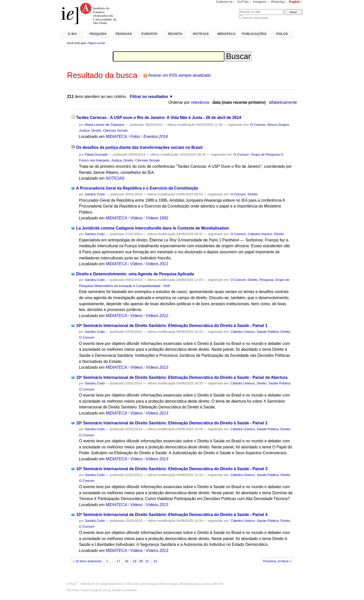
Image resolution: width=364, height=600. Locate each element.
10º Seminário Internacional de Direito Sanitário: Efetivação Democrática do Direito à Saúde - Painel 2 (172, 423)
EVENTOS (150, 34)
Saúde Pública (268, 332)
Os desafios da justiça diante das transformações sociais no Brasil (139, 147)
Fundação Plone (156, 584)
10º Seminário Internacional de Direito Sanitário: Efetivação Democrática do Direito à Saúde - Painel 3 (172, 469)
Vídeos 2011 (157, 264)
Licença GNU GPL (213, 584)
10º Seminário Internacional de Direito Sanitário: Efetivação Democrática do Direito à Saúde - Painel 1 (172, 326)
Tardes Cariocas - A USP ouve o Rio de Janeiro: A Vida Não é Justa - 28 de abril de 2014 (159, 118)
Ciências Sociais (115, 130)
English (294, 2)
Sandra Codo (95, 194)
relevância (200, 102)
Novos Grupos (278, 125)
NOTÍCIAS (201, 34)
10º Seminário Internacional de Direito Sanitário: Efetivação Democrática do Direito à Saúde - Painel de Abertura (182, 377)
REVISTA (175, 34)
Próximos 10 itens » (277, 561)
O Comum (258, 125)
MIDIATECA (226, 34)
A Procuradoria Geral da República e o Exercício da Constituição (137, 188)
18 (126, 561)
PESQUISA (98, 34)
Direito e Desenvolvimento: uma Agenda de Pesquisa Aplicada (135, 274)
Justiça (84, 130)
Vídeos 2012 (157, 316)
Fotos (135, 137)
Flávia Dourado (96, 154)
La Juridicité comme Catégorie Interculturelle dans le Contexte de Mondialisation (152, 228)
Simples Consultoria (124, 590)
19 (135, 561)
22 (155, 561)
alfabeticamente (283, 102)
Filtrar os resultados (149, 97)
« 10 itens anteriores (87, 561)
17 (118, 561)
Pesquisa (266, 280)
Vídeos (136, 218)
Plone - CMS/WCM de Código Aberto (93, 584)
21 (147, 561)
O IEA (72, 34)
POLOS (282, 34)
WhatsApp (278, 2)
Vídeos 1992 (157, 218)
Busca (227, 9)
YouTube (243, 2)
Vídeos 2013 (157, 367)
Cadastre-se (224, 2)
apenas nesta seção (256, 18)
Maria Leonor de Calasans (105, 125)
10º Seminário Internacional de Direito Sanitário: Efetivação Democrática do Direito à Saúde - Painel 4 (172, 515)
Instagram (260, 2)
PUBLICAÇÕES (254, 34)
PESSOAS (124, 34)
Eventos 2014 (155, 137)
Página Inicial (96, 43)
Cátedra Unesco (260, 234)
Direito (96, 130)
